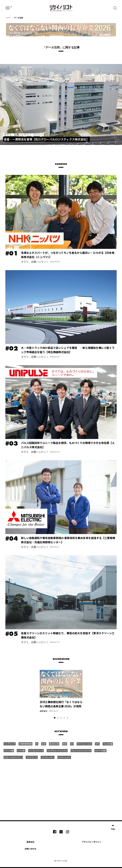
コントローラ (32, 757)
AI (37, 744)
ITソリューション (84, 744)
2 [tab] (58, 718)
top (113, 829)
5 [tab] (68, 718)
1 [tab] (55, 718)
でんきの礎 (108, 744)
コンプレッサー (48, 757)
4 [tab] (64, 718)
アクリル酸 (9, 750)
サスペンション (64, 757)
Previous (34, 684)
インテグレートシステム (57, 750)
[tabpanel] (61, 693)
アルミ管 (21, 750)
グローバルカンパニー (13, 757)
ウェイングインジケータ (81, 750)
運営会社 (30, 842)
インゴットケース (36, 750)
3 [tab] (61, 718)
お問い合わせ (30, 849)
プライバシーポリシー (92, 842)
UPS (97, 744)
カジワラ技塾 (100, 750)
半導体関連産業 (25, 744)
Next (88, 684)
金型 (44, 744)
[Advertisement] (65, 787)
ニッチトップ (10, 744)
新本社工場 (54, 744)
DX (72, 744)
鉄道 (65, 744)
